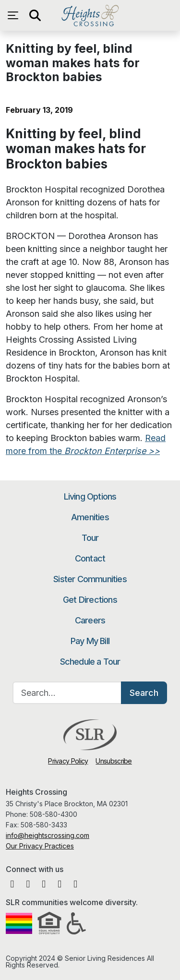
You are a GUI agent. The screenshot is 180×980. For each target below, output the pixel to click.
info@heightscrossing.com (48, 835)
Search (144, 693)
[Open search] (35, 15)
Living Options (90, 496)
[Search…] (67, 693)
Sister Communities (90, 579)
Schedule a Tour (90, 662)
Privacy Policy (68, 761)
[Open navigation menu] (15, 15)
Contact (90, 558)
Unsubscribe (114, 761)
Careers (90, 620)
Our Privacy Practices (40, 846)
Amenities (90, 517)
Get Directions (90, 600)
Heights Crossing (90, 15)
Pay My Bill (90, 641)
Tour (90, 538)
